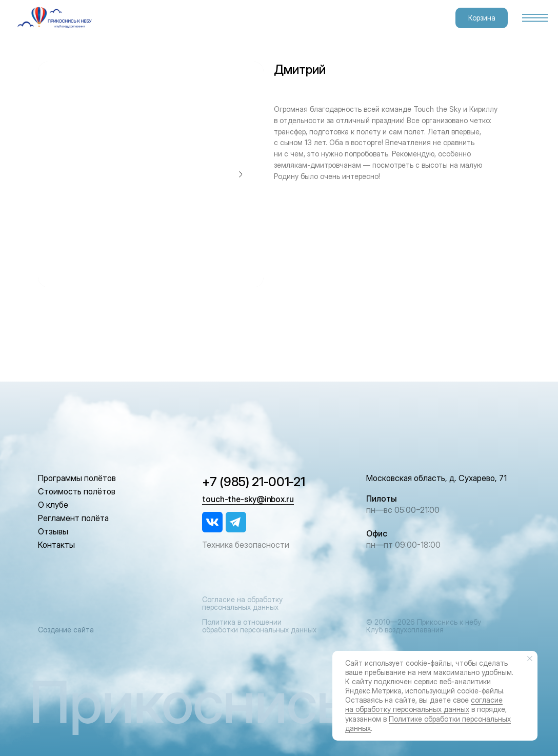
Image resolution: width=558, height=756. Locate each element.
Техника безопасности (246, 545)
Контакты (56, 545)
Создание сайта (66, 630)
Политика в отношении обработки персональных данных (259, 626)
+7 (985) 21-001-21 (254, 482)
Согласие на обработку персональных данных (242, 603)
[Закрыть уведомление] (530, 659)
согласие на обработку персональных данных (424, 704)
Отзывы (53, 531)
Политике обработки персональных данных (428, 723)
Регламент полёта (73, 518)
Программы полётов (77, 478)
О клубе (53, 505)
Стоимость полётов (77, 491)
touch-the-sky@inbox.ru (248, 499)
